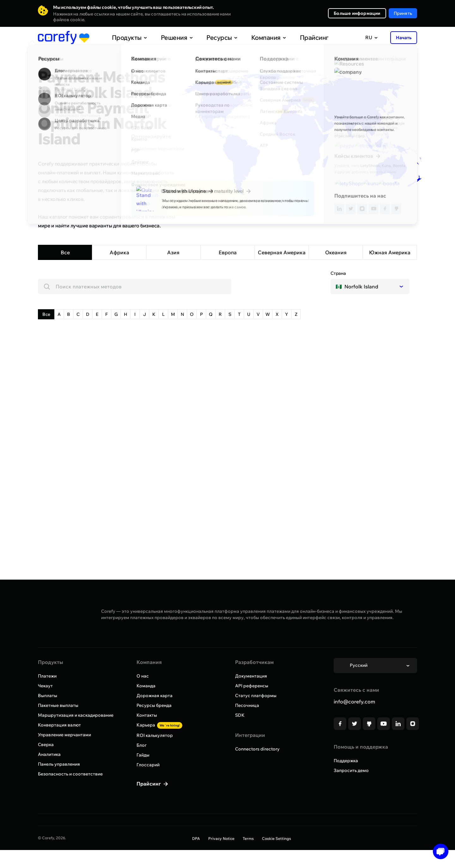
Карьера (159, 725)
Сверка (46, 744)
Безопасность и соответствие (70, 774)
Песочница (247, 705)
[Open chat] (438, 851)
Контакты (147, 715)
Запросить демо (351, 770)
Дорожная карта (155, 696)
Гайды (143, 755)
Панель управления (59, 764)
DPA (196, 838)
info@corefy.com (354, 702)
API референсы (252, 686)
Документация (251, 676)
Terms (248, 838)
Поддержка (346, 761)
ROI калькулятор (155, 735)
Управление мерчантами (64, 735)
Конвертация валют (59, 725)
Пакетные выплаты (58, 705)
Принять (403, 13)
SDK (240, 715)
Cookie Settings (276, 838)
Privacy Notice (221, 838)
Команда (146, 686)
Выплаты (48, 696)
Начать (404, 38)
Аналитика (49, 754)
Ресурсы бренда (154, 705)
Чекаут (45, 686)
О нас (143, 676)
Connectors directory (257, 749)
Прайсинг (300, 37)
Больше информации (357, 13)
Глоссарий (148, 765)
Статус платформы (256, 696)
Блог (142, 745)
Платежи (47, 676)
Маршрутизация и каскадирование (76, 715)
